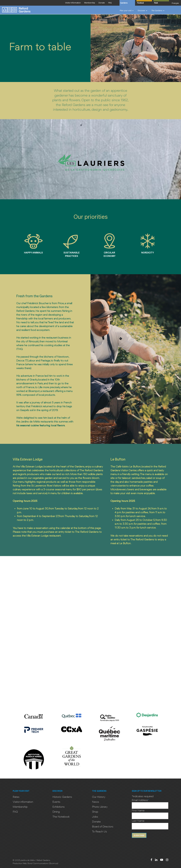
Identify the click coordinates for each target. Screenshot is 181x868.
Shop (95, 812)
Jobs (95, 817)
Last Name (138, 821)
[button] (127, 11)
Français (175, 3)
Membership (20, 807)
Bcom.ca (54, 864)
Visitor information (23, 802)
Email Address (140, 800)
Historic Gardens (62, 797)
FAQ (15, 812)
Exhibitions (59, 807)
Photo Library (100, 807)
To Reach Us (99, 832)
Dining (56, 812)
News (96, 802)
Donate (96, 822)
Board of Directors (103, 827)
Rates (16, 797)
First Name (138, 811)
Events (56, 802)
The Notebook (61, 817)
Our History (99, 797)
